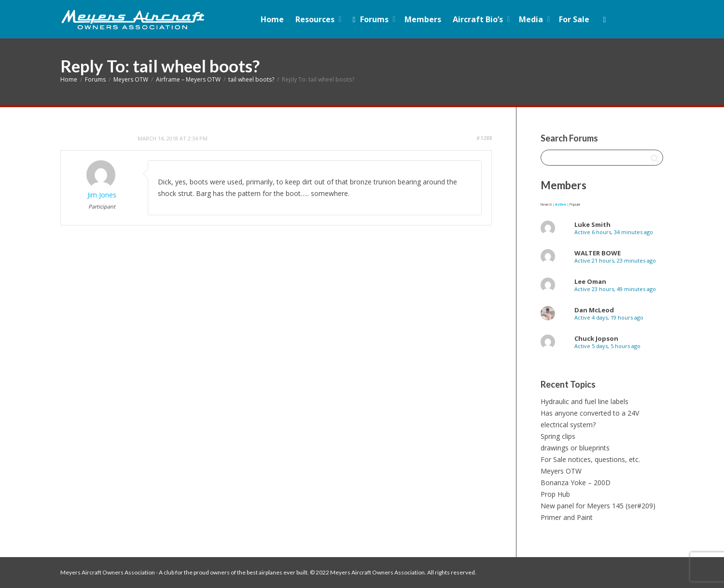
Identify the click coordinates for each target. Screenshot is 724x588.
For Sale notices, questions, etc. (590, 459)
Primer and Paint (567, 517)
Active (561, 204)
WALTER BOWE (598, 253)
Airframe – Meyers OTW (188, 79)
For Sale (574, 19)
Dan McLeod (594, 310)
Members (423, 19)
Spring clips (558, 436)
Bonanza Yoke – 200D (576, 483)
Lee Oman (590, 281)
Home (272, 19)
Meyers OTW (131, 79)
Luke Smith (592, 224)
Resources (316, 19)
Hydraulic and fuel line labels (585, 401)
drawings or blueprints (575, 448)
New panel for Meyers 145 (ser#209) (598, 506)
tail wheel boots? (251, 79)
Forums (370, 19)
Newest (546, 204)
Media (532, 19)
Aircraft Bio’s (479, 19)
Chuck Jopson (596, 338)
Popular (575, 204)
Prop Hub (555, 494)
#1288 (484, 138)
